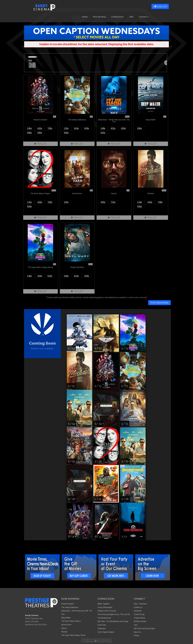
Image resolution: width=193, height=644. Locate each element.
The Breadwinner (104, 618)
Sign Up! (160, 7)
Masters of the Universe (107, 611)
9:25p (103, 133)
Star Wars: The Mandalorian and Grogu (113, 621)
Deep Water (66, 618)
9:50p (29, 206)
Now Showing (99, 17)
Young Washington (105, 607)
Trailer (40, 144)
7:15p (113, 202)
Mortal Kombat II (68, 604)
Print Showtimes (159, 303)
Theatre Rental (139, 618)
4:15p (113, 128)
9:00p (29, 133)
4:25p (40, 128)
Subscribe (138, 611)
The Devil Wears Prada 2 (71, 621)
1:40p (103, 128)
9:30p (87, 276)
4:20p (40, 202)
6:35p (50, 276)
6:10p (76, 276)
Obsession (102, 628)
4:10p (76, 128)
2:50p (66, 276)
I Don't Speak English (106, 632)
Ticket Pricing (139, 614)
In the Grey (102, 625)
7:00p (160, 202)
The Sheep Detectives (70, 607)
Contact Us (138, 607)
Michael (64, 632)
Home (85, 17)
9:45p (40, 133)
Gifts (131, 17)
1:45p (29, 128)
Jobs (136, 625)
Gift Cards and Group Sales (144, 628)
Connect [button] (144, 17)
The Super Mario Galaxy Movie (73, 635)
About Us (137, 632)
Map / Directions (140, 604)
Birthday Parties (140, 621)
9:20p (66, 133)
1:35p (66, 128)
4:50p (103, 202)
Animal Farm (66, 625)
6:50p (87, 128)
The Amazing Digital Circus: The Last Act (114, 614)
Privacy (137, 635)
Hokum (64, 628)
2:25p (66, 202)
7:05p (50, 128)
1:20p (140, 202)
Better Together (103, 604)
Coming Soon (117, 17)
